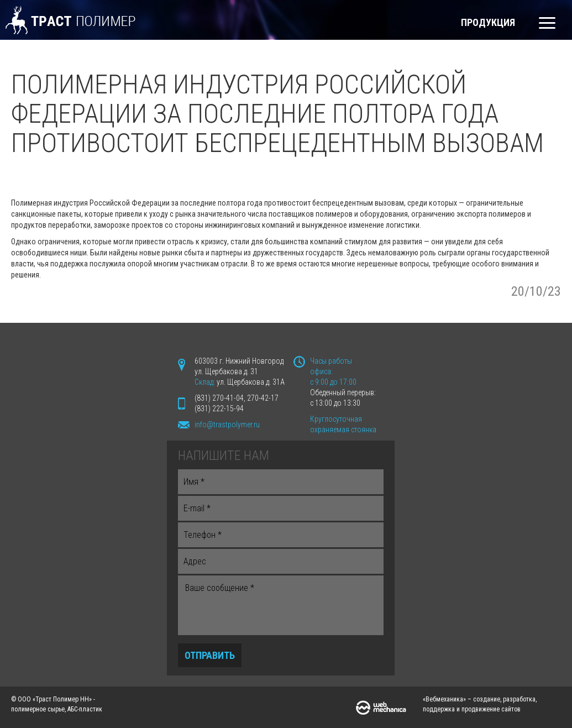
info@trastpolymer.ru (227, 425)
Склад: (206, 382)
